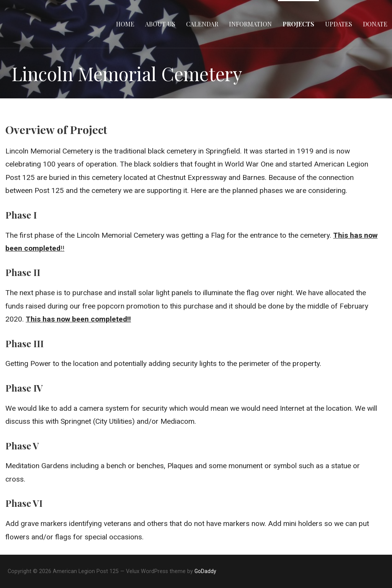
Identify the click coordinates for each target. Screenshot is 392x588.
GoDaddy (205, 571)
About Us (160, 24)
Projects (298, 24)
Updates (339, 24)
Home (125, 24)
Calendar (202, 24)
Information (250, 24)
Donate (375, 24)
